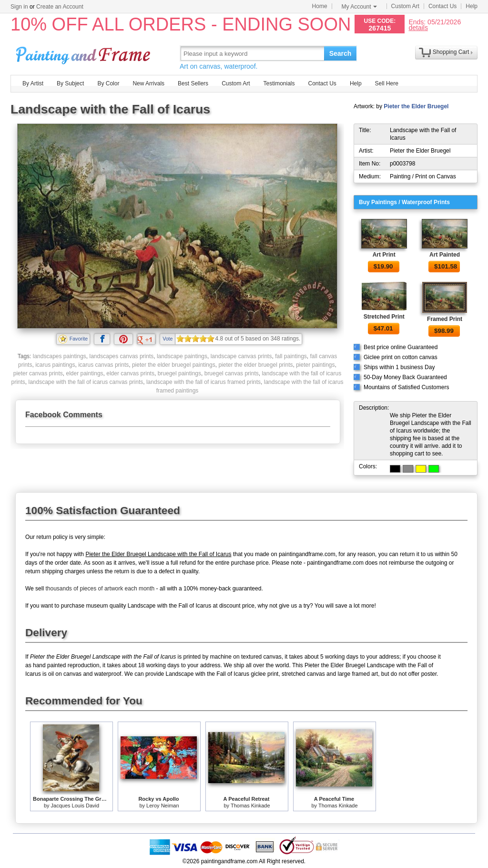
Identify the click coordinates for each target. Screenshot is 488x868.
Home (320, 6)
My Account (359, 7)
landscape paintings (182, 356)
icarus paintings (55, 365)
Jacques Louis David (75, 806)
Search (341, 53)
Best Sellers (193, 83)
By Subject (70, 83)
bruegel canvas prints (232, 373)
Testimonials (279, 83)
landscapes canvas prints (122, 356)
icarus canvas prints (103, 365)
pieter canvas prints (38, 373)
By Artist (33, 83)
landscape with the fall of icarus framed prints (203, 382)
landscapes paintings (60, 356)
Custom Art (405, 6)
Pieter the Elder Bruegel (416, 106)
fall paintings (291, 356)
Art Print (384, 255)
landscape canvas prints (241, 356)
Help (472, 6)
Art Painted (445, 255)
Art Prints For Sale (84, 53)
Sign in (19, 7)
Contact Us (442, 6)
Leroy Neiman (163, 806)
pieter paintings (315, 365)
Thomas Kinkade (250, 806)
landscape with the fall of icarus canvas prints (86, 382)
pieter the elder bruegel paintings (174, 365)
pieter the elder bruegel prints (255, 365)
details (418, 27)
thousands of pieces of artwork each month (100, 589)
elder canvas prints (130, 373)
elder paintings (85, 373)
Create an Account (60, 7)
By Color (108, 83)
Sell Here (387, 83)
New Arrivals (148, 83)
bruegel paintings (179, 373)
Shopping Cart (451, 52)
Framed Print (445, 319)
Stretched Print (384, 317)
